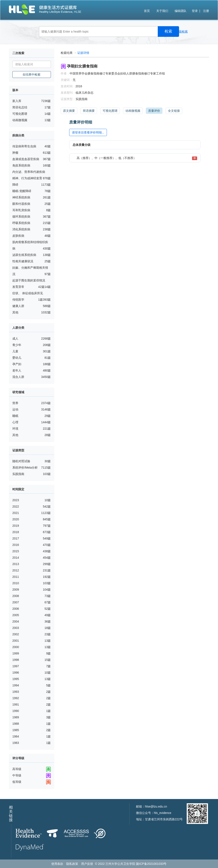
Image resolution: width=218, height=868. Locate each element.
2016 (16, 545)
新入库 (17, 101)
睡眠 (15, 416)
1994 (16, 685)
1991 (16, 704)
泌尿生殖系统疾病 (24, 255)
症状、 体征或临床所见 (28, 293)
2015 (16, 551)
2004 (16, 621)
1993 (16, 692)
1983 (16, 743)
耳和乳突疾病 (21, 210)
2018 (16, 532)
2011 (16, 577)
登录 (195, 11)
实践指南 (18, 474)
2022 (16, 506)
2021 (16, 513)
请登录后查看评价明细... (88, 132)
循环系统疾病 (21, 217)
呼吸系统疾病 (21, 223)
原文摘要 (69, 111)
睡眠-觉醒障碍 (22, 191)
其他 (15, 312)
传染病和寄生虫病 (24, 146)
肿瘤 (15, 153)
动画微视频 (20, 120)
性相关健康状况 (23, 261)
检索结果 (67, 53)
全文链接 (174, 111)
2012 (16, 570)
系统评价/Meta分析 (25, 468)
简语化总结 (20, 107)
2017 (16, 538)
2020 (16, 519)
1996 (16, 673)
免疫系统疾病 (21, 165)
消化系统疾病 (21, 229)
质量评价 (154, 111)
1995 (16, 679)
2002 (16, 634)
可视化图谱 (20, 114)
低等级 (17, 782)
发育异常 (18, 287)
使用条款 (57, 864)
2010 (16, 583)
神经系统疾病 (21, 197)
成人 (15, 339)
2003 (16, 628)
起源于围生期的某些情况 (29, 280)
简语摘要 (89, 111)
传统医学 (18, 300)
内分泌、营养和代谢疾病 (29, 172)
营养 (15, 403)
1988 (16, 724)
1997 (16, 666)
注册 (206, 11)
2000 (16, 647)
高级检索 (182, 32)
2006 (16, 609)
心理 (15, 422)
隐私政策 (72, 864)
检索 (168, 31)
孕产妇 (17, 364)
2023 (16, 500)
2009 (16, 590)
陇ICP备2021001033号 (151, 864)
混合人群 (18, 377)
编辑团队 (181, 11)
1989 (16, 717)
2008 (16, 596)
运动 (15, 409)
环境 (15, 429)
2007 (16, 602)
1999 (16, 653)
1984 (16, 736)
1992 (16, 698)
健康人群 (18, 306)
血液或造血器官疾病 (26, 159)
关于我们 (162, 11)
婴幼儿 (17, 358)
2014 (16, 558)
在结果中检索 (32, 75)
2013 (16, 564)
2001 (16, 641)
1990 (16, 711)
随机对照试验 (21, 461)
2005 (16, 615)
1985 (16, 730)
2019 (16, 526)
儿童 (15, 351)
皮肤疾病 (18, 236)
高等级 (17, 769)
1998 (16, 660)
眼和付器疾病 (21, 204)
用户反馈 (87, 864)
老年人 (17, 370)
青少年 (17, 345)
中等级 (17, 775)
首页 (147, 11)
